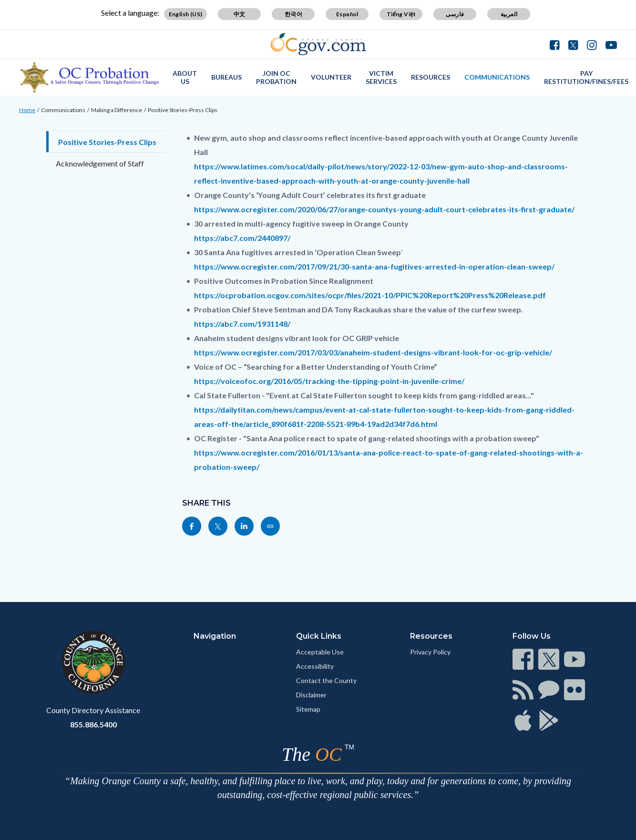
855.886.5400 (93, 724)
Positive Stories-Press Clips (183, 110)
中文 (240, 14)
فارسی (455, 14)
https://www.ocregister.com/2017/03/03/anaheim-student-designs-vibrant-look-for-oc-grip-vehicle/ (373, 352)
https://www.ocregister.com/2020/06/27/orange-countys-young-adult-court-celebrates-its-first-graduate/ (384, 209)
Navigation (215, 636)
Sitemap (308, 709)
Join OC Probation (276, 77)
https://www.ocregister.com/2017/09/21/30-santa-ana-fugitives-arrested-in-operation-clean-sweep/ (374, 266)
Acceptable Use (320, 652)
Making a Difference (117, 110)
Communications (497, 77)
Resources (431, 77)
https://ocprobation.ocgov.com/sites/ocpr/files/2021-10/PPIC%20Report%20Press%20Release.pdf (370, 295)
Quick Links (319, 636)
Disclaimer (311, 695)
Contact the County (326, 680)
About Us (185, 77)
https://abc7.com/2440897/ (242, 238)
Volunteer (331, 77)
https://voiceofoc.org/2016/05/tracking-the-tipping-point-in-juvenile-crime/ (329, 381)
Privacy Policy (430, 652)
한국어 (293, 14)
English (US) (186, 14)
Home (27, 110)
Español (347, 14)
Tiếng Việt (401, 14)
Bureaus (226, 77)
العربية (509, 14)
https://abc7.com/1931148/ (242, 324)
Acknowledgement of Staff (100, 163)
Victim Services (381, 77)
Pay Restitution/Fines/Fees (586, 77)
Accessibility (315, 666)
